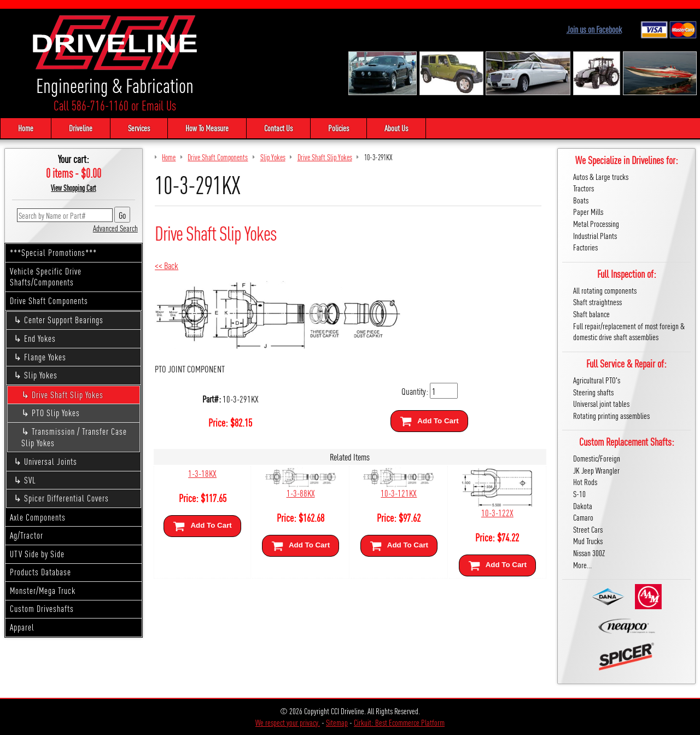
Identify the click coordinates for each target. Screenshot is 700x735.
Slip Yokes (41, 375)
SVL (30, 480)
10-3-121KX (399, 492)
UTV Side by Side (37, 554)
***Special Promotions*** (53, 252)
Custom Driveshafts (42, 608)
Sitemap (337, 722)
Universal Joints (51, 461)
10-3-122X (497, 512)
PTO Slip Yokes (56, 413)
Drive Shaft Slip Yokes (68, 395)
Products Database (40, 572)
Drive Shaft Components (49, 301)
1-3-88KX (301, 492)
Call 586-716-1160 (91, 105)
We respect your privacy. (288, 722)
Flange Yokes (45, 357)
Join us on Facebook (594, 29)
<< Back (167, 265)
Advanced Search (115, 228)
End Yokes (40, 338)
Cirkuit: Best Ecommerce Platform (399, 722)
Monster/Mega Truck (43, 590)
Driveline (81, 128)
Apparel (22, 627)
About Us (396, 128)
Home (26, 128)
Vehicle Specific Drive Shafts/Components (46, 277)
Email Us (159, 105)
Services (139, 128)
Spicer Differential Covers (66, 498)
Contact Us (278, 128)
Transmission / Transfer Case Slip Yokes (74, 437)
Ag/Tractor (27, 535)
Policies (339, 128)
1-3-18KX (202, 473)
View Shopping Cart (73, 188)
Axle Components (38, 517)
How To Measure (207, 128)
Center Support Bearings (64, 320)
